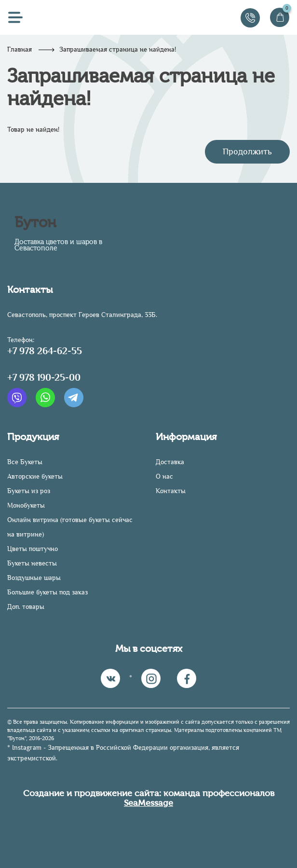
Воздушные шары (34, 578)
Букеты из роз (29, 491)
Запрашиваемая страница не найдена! (118, 49)
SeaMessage (148, 803)
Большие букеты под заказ (47, 592)
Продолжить (247, 152)
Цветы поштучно (33, 549)
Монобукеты (26, 505)
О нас (164, 476)
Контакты (171, 491)
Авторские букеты (35, 476)
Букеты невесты (32, 563)
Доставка (170, 462)
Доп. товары (26, 607)
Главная (20, 49)
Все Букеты (25, 462)
